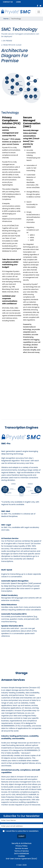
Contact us (8, 2)
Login (18, 2)
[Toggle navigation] (39, 12)
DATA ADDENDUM (21, 854)
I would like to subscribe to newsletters (22, 831)
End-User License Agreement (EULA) (22, 859)
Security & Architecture (22, 843)
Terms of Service (22, 851)
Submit (21, 836)
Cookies (21, 856)
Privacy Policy (21, 846)
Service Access (21, 848)
